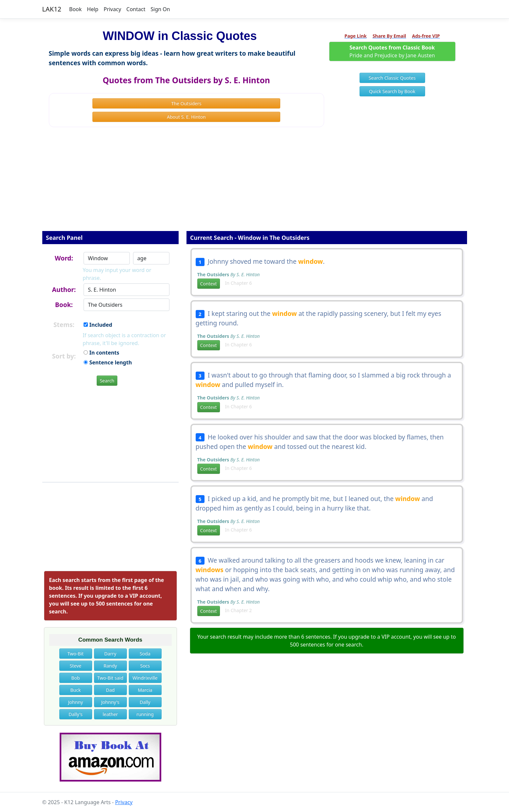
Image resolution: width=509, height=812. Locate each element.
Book (75, 9)
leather (110, 714)
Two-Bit (76, 654)
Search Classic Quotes (392, 78)
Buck (76, 690)
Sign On (160, 9)
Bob (75, 678)
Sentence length (108, 362)
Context (209, 284)
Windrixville (145, 678)
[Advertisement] (255, 184)
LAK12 (52, 9)
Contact (136, 9)
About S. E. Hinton (186, 117)
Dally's (75, 714)
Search (107, 381)
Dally (145, 702)
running (145, 714)
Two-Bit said (110, 678)
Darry (110, 654)
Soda (145, 654)
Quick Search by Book (392, 91)
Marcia (145, 690)
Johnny (76, 702)
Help (93, 9)
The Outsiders (186, 103)
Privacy (112, 9)
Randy (110, 666)
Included (98, 325)
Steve (76, 666)
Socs (145, 666)
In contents (101, 353)
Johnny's (110, 702)
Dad (110, 690)
